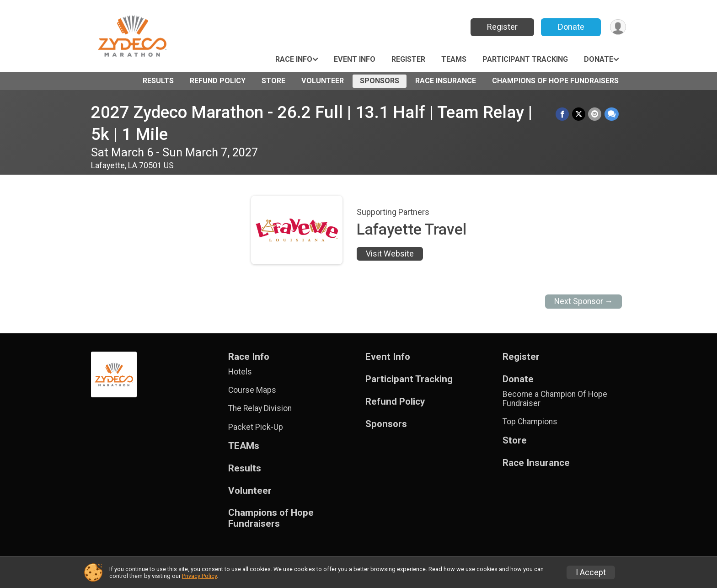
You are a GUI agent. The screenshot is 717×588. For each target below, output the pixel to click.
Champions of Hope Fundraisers (555, 81)
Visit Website (390, 254)
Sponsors (380, 81)
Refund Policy (218, 81)
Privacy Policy (199, 576)
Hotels (240, 372)
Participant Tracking (525, 59)
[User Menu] (618, 27)
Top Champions (530, 422)
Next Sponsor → (584, 301)
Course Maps (252, 390)
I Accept (591, 572)
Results (158, 81)
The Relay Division (260, 408)
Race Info (294, 59)
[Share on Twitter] (579, 114)
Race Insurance (446, 81)
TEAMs (454, 59)
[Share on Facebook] (563, 114)
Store (273, 81)
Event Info (355, 59)
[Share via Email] (595, 114)
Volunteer (323, 81)
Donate (570, 27)
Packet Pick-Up (256, 427)
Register (501, 27)
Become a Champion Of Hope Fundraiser (555, 399)
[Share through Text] (612, 114)
